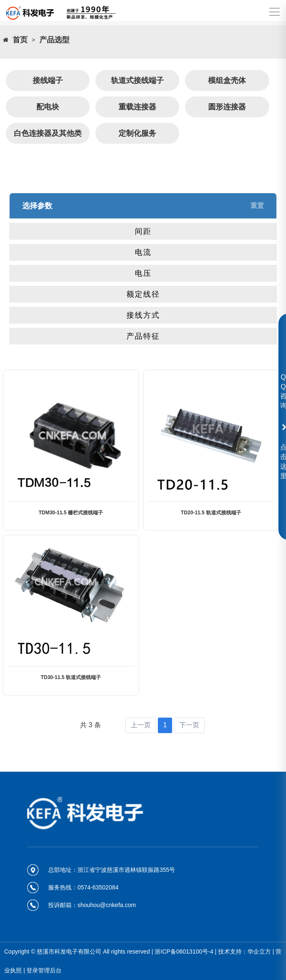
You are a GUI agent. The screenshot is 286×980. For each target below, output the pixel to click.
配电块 (48, 107)
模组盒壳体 (227, 80)
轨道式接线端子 (137, 80)
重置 (257, 206)
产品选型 (54, 40)
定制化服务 (137, 133)
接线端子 (48, 80)
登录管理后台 (44, 970)
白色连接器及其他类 (48, 133)
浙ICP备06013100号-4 (184, 951)
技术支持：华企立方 (245, 951)
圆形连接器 (227, 107)
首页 (20, 40)
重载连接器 (137, 107)
